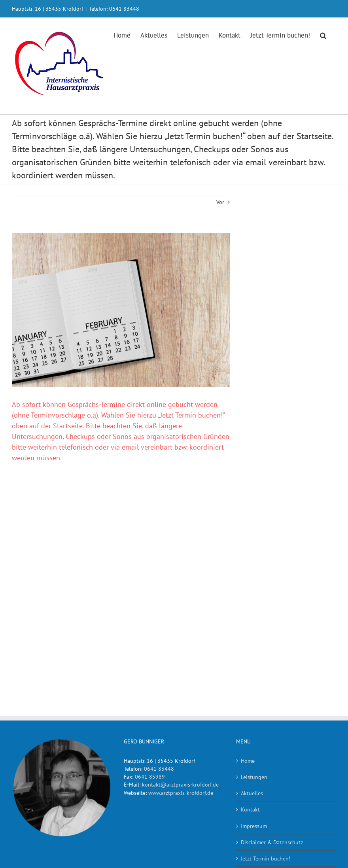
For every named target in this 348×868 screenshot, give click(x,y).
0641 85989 (150, 777)
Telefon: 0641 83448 (114, 9)
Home (248, 761)
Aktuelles (252, 793)
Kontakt (250, 809)
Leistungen (254, 777)
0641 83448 (159, 769)
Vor (220, 202)
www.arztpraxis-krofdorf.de (181, 793)
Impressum (254, 826)
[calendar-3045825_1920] (121, 310)
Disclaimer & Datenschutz (272, 842)
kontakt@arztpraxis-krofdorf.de (180, 785)
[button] (323, 35)
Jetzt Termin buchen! (266, 859)
